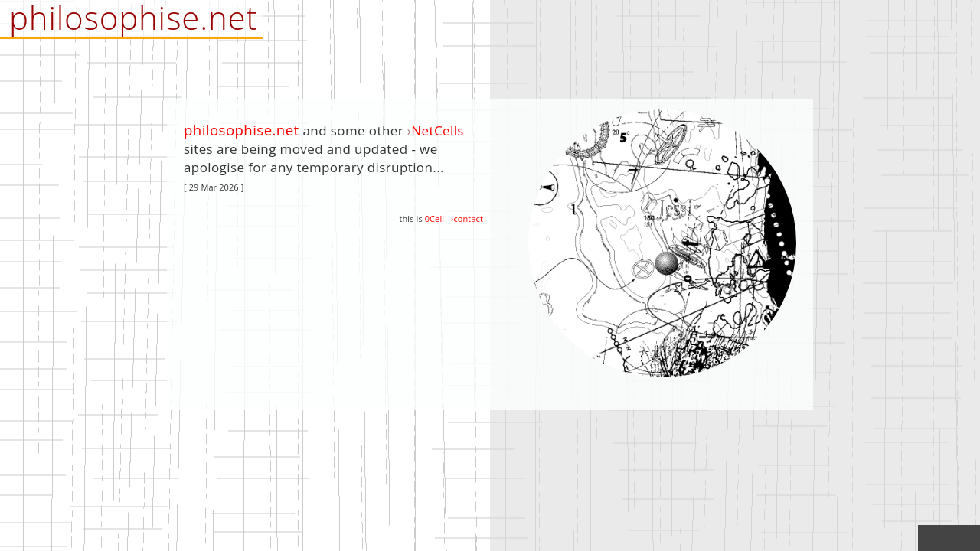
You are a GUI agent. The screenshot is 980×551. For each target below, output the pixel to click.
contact (468, 218)
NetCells (438, 130)
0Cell (434, 218)
